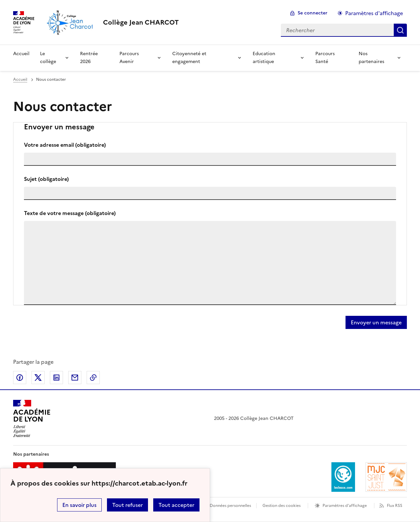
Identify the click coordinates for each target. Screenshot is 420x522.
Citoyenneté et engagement (189, 58)
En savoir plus (79, 505)
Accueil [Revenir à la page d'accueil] (21, 54)
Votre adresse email (65, 145)
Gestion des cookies (282, 506)
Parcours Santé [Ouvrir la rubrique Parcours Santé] (325, 58)
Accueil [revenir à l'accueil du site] (20, 79)
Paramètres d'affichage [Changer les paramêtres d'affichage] (374, 13)
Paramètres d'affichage (345, 506)
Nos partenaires (371, 58)
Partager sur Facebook (20, 378)
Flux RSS (395, 506)
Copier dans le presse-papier (93, 378)
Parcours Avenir (129, 58)
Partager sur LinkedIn (56, 378)
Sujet (46, 179)
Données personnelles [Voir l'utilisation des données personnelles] (230, 506)
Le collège (48, 58)
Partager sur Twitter (38, 378)
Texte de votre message (70, 213)
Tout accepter (176, 505)
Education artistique (264, 58)
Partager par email (75, 378)
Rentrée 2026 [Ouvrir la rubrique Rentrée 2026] (89, 58)
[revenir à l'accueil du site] (141, 22)
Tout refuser (127, 505)
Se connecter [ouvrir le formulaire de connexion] (313, 13)
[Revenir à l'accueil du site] (32, 419)
